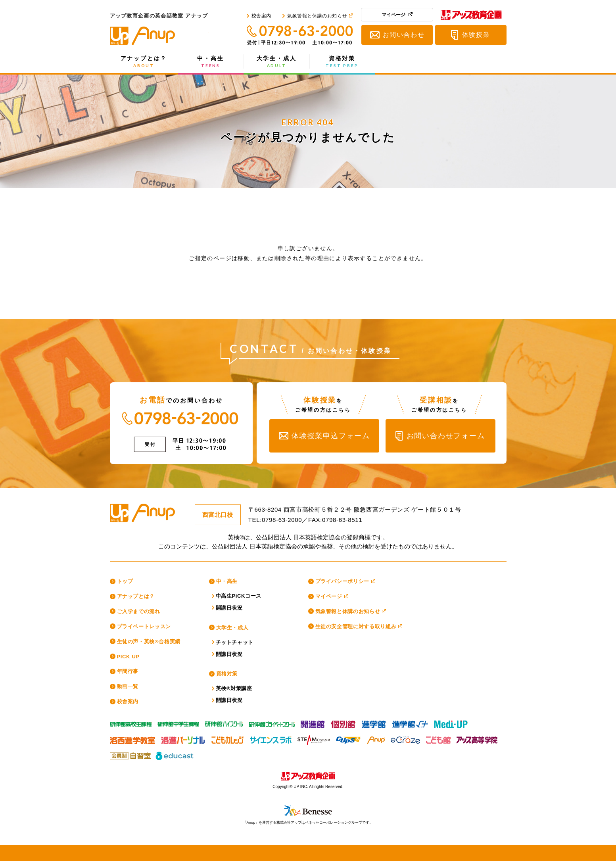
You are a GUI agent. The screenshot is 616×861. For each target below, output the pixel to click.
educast (175, 754)
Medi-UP (451, 722)
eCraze (405, 738)
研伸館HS (224, 722)
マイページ (393, 15)
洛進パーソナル (183, 738)
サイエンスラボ (271, 738)
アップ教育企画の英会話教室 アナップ (159, 36)
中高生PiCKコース (239, 596)
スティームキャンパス (314, 738)
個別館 (344, 722)
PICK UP (128, 657)
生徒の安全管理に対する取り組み (356, 626)
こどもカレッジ (227, 738)
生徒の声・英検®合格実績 (149, 641)
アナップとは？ (144, 62)
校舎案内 (261, 16)
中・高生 (211, 62)
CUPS (348, 738)
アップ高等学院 (476, 738)
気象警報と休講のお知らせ (317, 16)
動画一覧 (128, 686)
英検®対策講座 (234, 688)
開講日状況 (229, 608)
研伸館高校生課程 (131, 722)
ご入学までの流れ (139, 611)
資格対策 (342, 62)
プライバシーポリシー (343, 581)
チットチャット (235, 642)
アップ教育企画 (471, 16)
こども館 (438, 738)
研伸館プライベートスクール (272, 722)
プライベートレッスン (144, 626)
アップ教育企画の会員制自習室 (130, 754)
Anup (376, 738)
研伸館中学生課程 (178, 722)
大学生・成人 (277, 62)
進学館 (374, 722)
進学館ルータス (410, 722)
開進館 (313, 722)
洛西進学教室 (132, 738)
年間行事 (128, 671)
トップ (125, 581)
